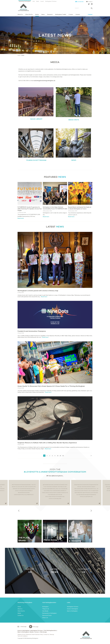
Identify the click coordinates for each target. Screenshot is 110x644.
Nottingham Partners (51, 1)
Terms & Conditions (23, 636)
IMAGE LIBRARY (36, 119)
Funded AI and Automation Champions (32, 331)
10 (58, 456)
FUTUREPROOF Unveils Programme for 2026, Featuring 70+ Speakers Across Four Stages (30, 209)
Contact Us (21, 615)
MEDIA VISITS (74, 120)
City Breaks (45, 611)
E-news (71, 14)
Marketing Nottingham (25, 1)
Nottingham (45, 607)
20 (60, 456)
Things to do (46, 609)
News (43, 14)
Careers (78, 14)
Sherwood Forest (47, 615)
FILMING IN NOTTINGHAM (36, 160)
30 (63, 456)
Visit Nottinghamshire (50, 630)
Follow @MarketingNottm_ (55, 476)
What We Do (29, 14)
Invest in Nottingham (72, 609)
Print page (34, 627)
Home (19, 55)
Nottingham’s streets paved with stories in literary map (38, 291)
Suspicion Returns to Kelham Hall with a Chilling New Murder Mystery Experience (47, 443)
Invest (42, 1)
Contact (90, 14)
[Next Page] (91, 456)
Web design (43, 632)
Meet (38, 1)
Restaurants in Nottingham (49, 613)
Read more (21, 218)
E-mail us (89, 2)
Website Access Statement (24, 634)
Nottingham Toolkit (61, 14)
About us (20, 609)
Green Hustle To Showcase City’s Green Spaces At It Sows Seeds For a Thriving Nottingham (51, 386)
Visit (34, 1)
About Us (20, 14)
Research (50, 14)
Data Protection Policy (37, 634)
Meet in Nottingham (72, 611)
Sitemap (52, 634)
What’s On (45, 618)
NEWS (74, 160)
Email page (22, 627)
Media (37, 14)
